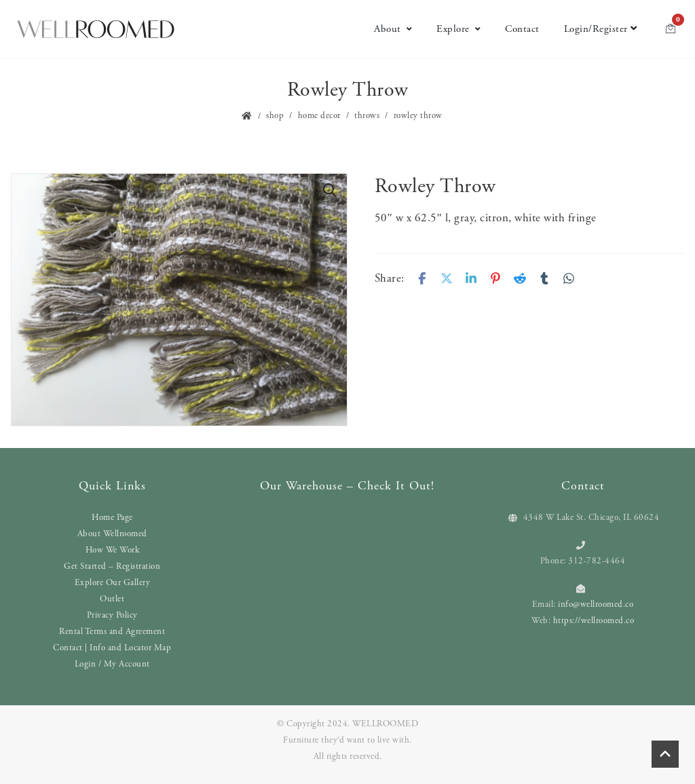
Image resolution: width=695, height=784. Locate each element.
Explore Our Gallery (113, 583)
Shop (275, 116)
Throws (367, 116)
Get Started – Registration (112, 566)
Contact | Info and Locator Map (112, 648)
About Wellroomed (112, 534)
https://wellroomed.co (594, 621)
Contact (522, 29)
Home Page (112, 518)
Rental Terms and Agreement (112, 632)
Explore (458, 29)
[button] (330, 191)
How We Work (113, 550)
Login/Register (601, 29)
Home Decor (319, 116)
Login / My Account (112, 664)
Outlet (112, 599)
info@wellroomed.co (596, 604)
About (393, 29)
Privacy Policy (112, 615)
